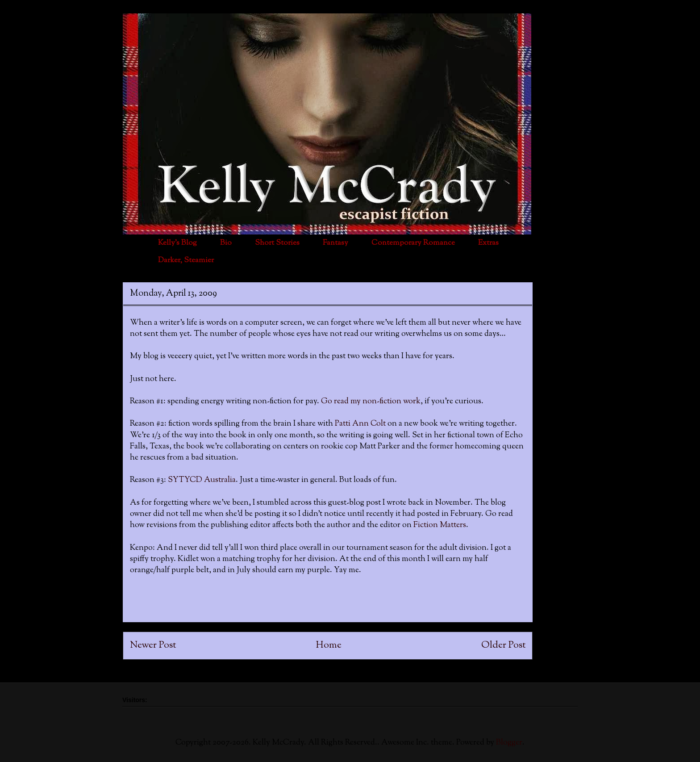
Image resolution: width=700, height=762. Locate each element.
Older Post (503, 645)
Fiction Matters (440, 525)
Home (329, 645)
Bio (226, 243)
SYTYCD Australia (202, 480)
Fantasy (335, 243)
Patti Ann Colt (361, 424)
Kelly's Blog (177, 243)
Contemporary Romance (413, 243)
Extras (488, 243)
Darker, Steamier (186, 260)
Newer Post (153, 645)
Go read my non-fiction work (371, 402)
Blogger (509, 743)
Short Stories (277, 243)
